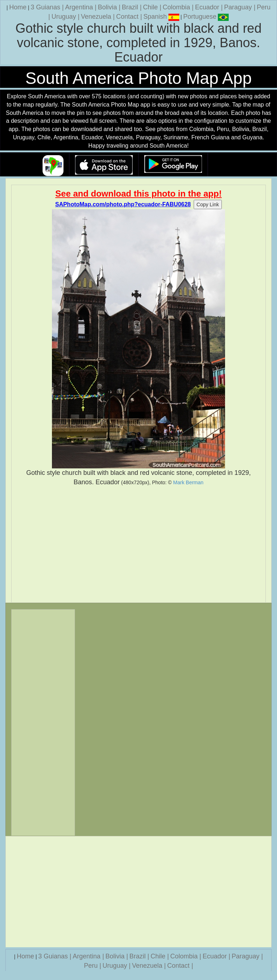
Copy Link (208, 204)
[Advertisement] (138, 544)
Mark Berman (188, 482)
